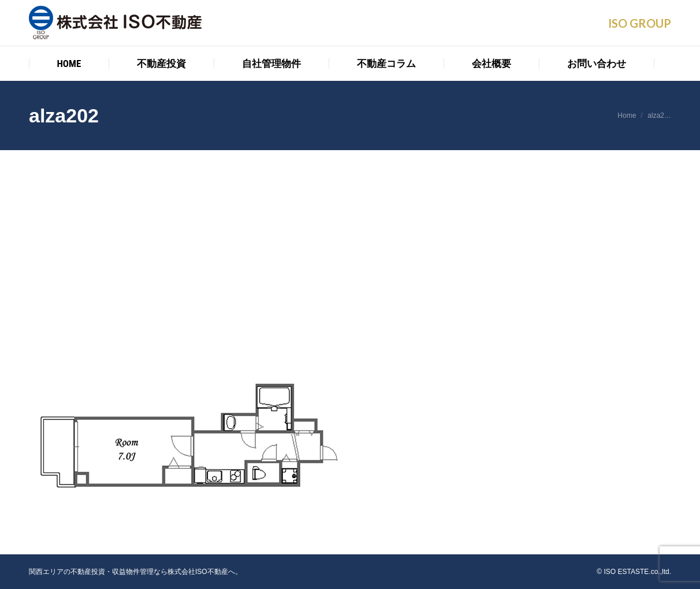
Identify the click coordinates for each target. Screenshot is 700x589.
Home (627, 115)
